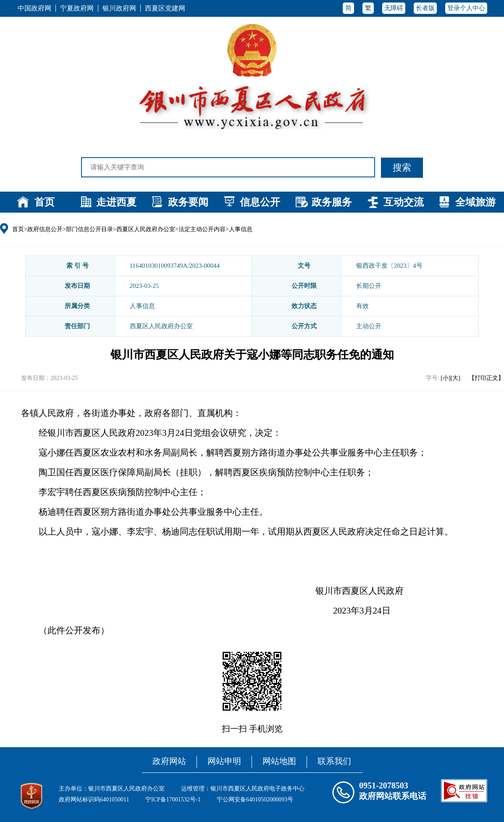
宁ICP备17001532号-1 (173, 800)
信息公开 (260, 202)
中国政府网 (34, 8)
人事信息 (241, 229)
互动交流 (404, 202)
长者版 (425, 8)
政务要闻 (188, 202)
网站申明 (224, 761)
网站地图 (279, 761)
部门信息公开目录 (89, 229)
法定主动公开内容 (202, 229)
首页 (45, 202)
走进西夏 (116, 202)
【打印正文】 (486, 378)
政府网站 (169, 761)
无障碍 (394, 8)
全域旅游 (475, 202)
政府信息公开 (45, 229)
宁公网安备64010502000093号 (255, 800)
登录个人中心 (466, 8)
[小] (445, 378)
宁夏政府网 (77, 8)
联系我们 (334, 761)
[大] (455, 378)
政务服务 (332, 202)
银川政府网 (119, 8)
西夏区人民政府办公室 (146, 229)
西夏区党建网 (165, 8)
